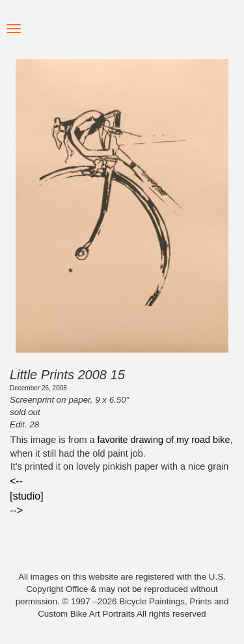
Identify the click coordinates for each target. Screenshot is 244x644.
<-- (16, 481)
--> (16, 510)
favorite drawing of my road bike (163, 440)
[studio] (27, 496)
